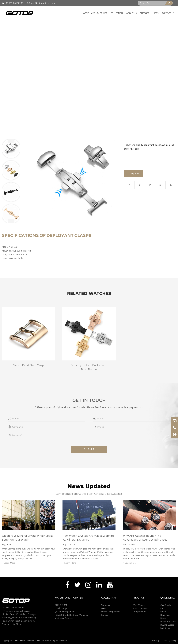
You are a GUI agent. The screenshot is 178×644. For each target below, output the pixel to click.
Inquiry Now (134, 173)
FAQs (163, 608)
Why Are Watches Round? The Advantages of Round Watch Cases (145, 538)
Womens (106, 605)
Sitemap (156, 640)
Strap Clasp (50, 25)
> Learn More (9, 563)
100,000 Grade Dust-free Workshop (72, 615)
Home (7, 25)
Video (163, 612)
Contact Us (168, 13)
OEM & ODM (61, 605)
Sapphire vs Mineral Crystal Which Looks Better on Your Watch (28, 538)
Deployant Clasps (66, 25)
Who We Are (139, 605)
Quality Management (64, 612)
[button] (11, 141)
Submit (89, 449)
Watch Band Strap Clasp (29, 365)
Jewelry (105, 615)
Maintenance (167, 628)
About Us (131, 13)
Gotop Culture (139, 612)
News (156, 13)
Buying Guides (167, 625)
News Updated (89, 486)
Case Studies (166, 605)
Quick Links (168, 598)
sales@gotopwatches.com (41, 3)
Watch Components (33, 25)
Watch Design (61, 608)
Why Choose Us (140, 608)
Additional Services (64, 618)
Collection (117, 13)
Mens (104, 608)
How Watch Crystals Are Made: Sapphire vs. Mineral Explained (88, 538)
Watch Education (168, 621)
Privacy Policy (170, 640)
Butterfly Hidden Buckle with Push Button (89, 367)
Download (165, 615)
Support (145, 13)
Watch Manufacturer (95, 13)
